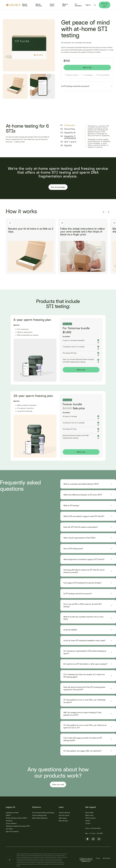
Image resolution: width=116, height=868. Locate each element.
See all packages (58, 187)
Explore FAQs (89, 813)
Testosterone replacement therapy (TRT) (18, 826)
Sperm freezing (39, 5)
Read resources (63, 821)
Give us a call (58, 784)
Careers (88, 821)
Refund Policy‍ (107, 858)
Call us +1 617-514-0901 (93, 828)
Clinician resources (64, 813)
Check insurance (90, 818)
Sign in (88, 5)
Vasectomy (9, 821)
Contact (88, 823)
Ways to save (65, 5)
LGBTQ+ (8, 815)
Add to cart (87, 67)
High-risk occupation (12, 831)
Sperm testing (25, 5)
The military (9, 829)
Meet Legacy (63, 818)
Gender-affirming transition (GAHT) (16, 818)
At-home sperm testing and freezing (43, 813)
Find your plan (105, 5)
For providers (78, 5)
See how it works (64, 815)
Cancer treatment (11, 823)
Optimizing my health (12, 813)
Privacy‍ (98, 858)
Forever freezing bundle (39, 815)
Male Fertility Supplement (40, 818)
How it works (52, 5)
